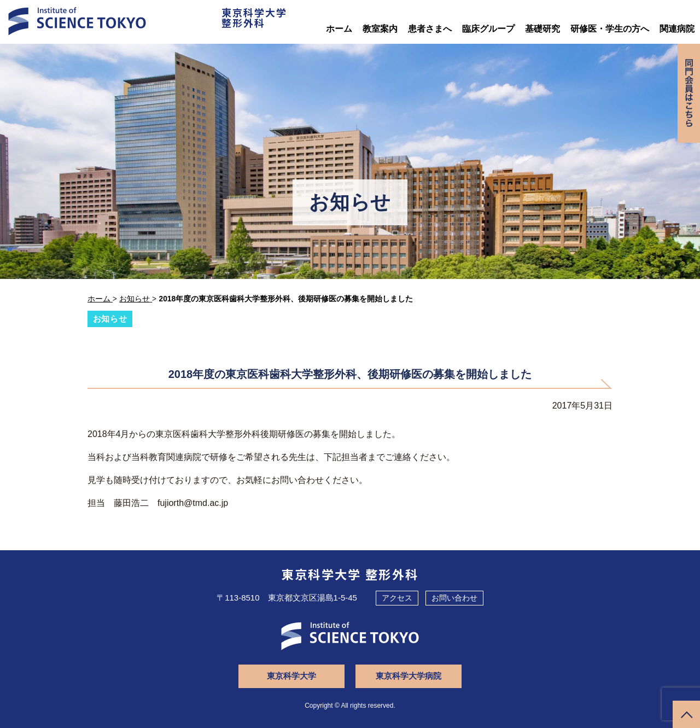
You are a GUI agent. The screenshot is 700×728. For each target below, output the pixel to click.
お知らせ (110, 319)
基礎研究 (542, 29)
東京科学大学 (293, 675)
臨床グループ (488, 29)
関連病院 (677, 29)
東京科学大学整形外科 (251, 19)
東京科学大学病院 (407, 675)
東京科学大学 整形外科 (350, 573)
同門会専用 (689, 94)
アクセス (397, 597)
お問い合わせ (454, 597)
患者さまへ (430, 29)
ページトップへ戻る (686, 714)
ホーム (339, 29)
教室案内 (380, 29)
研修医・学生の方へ (610, 29)
